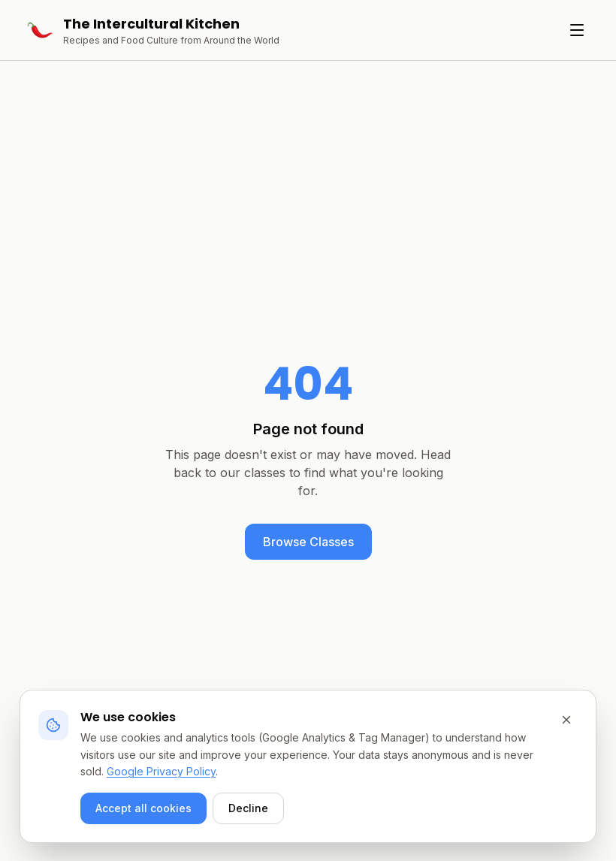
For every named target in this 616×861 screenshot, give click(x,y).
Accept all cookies (143, 808)
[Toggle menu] (577, 30)
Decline (248, 808)
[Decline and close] (566, 720)
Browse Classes (308, 542)
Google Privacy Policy (161, 771)
